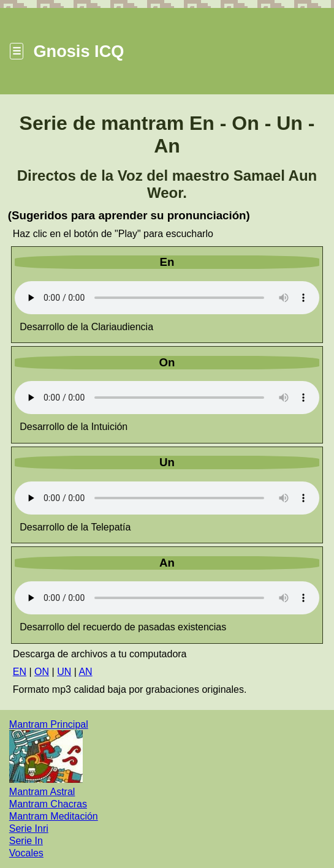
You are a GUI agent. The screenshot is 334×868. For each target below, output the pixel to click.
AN (85, 672)
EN (20, 672)
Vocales (26, 853)
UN (64, 672)
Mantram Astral (42, 792)
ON (42, 672)
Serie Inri (29, 828)
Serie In (26, 841)
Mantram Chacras (48, 804)
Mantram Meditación (54, 816)
